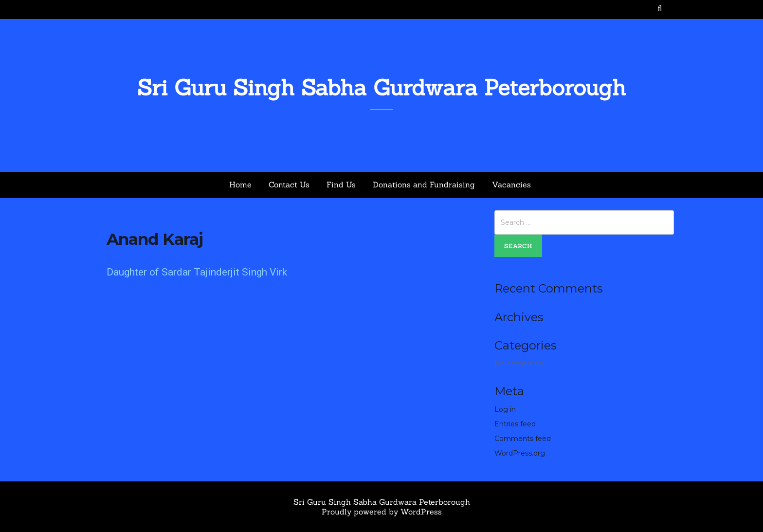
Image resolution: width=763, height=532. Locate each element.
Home (240, 184)
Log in (505, 409)
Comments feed (523, 439)
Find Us (341, 184)
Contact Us (289, 184)
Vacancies (511, 184)
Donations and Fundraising (424, 184)
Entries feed (515, 424)
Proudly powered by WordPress (382, 512)
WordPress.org (520, 453)
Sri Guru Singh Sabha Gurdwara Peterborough (381, 87)
